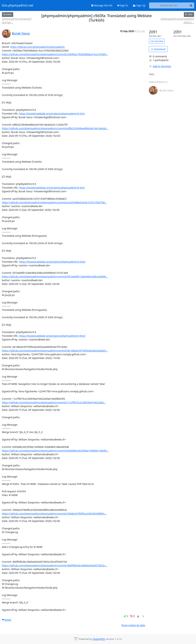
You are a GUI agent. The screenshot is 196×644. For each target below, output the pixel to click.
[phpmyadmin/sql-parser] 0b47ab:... (17, 21)
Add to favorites (160, 66)
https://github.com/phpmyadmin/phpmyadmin (38, 47)
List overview (157, 41)
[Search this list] (169, 5)
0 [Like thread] (126, 616)
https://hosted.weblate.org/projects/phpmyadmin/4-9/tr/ (52, 188)
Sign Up (139, 5)
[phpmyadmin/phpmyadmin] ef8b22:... (177, 21)
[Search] (191, 5)
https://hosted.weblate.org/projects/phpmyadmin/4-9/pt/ (52, 336)
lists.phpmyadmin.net (18, 5)
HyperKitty (99, 639)
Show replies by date (133, 625)
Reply (7, 620)
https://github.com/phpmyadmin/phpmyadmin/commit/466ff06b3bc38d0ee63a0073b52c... (55, 565)
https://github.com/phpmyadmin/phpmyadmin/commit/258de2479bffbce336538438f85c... (54, 514)
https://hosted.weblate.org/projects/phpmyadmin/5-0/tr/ (52, 114)
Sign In (123, 5)
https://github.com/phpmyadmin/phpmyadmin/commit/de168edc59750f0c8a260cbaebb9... (55, 351)
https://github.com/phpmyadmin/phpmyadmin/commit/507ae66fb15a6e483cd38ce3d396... (55, 276)
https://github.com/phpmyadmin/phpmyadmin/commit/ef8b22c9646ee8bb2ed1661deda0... (55, 128)
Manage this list (102, 5)
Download (158, 49)
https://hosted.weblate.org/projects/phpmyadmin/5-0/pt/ (52, 262)
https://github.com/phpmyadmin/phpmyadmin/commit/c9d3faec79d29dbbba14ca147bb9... (55, 54)
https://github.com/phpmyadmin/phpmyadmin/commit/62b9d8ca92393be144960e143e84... (55, 451)
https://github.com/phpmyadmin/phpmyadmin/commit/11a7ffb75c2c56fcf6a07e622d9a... (54, 402)
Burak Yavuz (21, 33)
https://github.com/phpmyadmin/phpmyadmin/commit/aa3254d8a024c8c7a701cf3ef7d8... (54, 202)
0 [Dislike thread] (133, 616)
